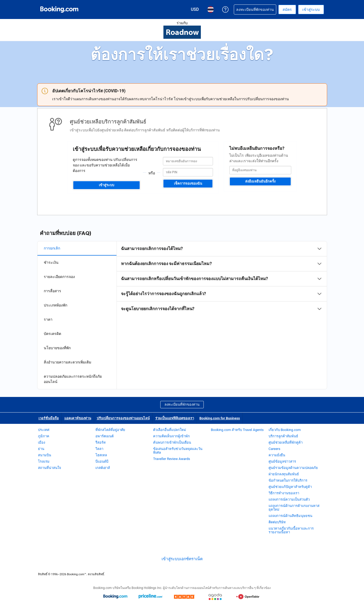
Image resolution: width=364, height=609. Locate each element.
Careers (275, 449)
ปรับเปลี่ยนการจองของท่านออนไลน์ (123, 418)
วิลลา (99, 449)
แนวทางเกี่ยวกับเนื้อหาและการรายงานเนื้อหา (291, 530)
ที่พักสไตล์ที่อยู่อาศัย (110, 430)
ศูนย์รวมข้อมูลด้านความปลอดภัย (293, 468)
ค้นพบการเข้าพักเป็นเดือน (172, 442)
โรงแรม (44, 461)
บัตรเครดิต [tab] (52, 334)
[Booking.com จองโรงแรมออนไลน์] (59, 9)
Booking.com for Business (220, 418)
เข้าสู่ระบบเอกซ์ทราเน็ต (182, 559)
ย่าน (41, 449)
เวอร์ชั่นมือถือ (49, 418)
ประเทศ (44, 430)
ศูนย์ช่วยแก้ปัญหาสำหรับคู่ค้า (290, 487)
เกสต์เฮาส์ (103, 468)
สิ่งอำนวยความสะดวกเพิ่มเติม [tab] (67, 362)
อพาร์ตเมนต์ (105, 436)
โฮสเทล (101, 455)
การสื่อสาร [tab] (52, 291)
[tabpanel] (222, 279)
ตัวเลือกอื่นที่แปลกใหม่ (170, 430)
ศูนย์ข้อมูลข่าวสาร (282, 461)
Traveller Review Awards (172, 459)
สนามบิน (45, 455)
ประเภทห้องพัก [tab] (55, 305)
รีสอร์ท (101, 442)
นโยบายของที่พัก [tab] (57, 348)
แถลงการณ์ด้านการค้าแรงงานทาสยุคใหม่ (294, 508)
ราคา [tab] (48, 319)
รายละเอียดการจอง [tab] (59, 277)
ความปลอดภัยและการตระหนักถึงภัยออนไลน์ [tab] (73, 379)
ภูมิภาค (44, 436)
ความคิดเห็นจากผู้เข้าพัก (171, 436)
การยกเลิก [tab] (52, 248)
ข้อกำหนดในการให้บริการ (288, 480)
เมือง (42, 442)
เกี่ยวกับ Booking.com (285, 430)
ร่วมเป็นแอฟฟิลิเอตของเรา (175, 418)
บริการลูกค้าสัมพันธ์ (283, 436)
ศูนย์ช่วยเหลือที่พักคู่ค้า (286, 442)
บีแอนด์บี (102, 461)
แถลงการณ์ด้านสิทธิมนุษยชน (290, 516)
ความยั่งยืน (277, 455)
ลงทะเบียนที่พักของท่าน (182, 404)
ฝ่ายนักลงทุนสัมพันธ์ (284, 474)
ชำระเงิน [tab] (51, 262)
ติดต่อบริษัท (277, 522)
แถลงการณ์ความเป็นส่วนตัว (289, 499)
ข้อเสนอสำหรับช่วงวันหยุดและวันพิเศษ (178, 451)
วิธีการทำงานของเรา (284, 493)
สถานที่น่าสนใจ (50, 468)
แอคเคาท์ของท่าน (78, 418)
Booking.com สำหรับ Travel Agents (237, 430)
